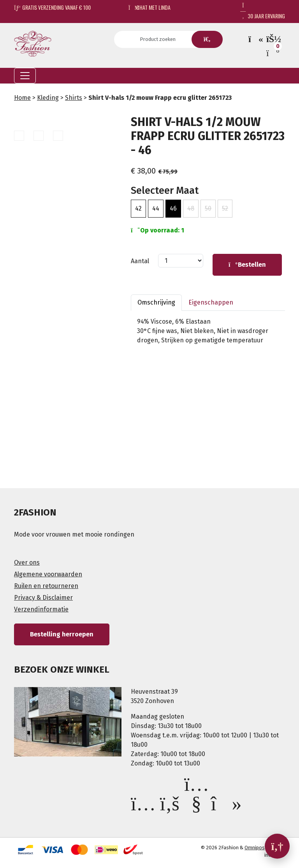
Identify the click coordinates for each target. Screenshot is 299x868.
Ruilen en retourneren (46, 586)
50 (208, 208)
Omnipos (255, 848)
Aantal (140, 261)
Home (22, 98)
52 (225, 208)
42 (138, 208)
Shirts (74, 98)
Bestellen (247, 265)
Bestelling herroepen (62, 634)
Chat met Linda (150, 7)
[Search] (160, 39)
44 (156, 208)
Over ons (27, 562)
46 (173, 208)
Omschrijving (156, 302)
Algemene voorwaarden (48, 574)
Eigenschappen (211, 302)
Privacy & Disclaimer (43, 598)
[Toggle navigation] (25, 76)
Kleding (48, 98)
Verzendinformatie (41, 609)
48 (191, 208)
